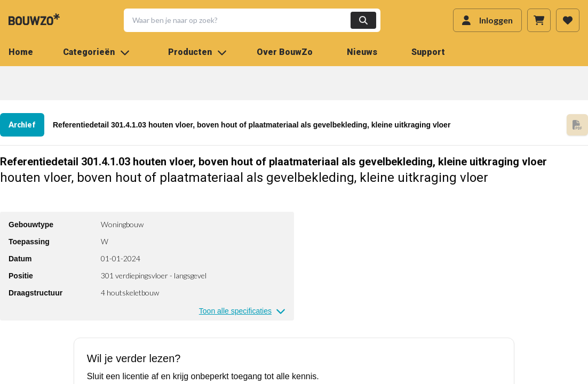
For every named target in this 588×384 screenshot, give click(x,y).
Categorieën (96, 52)
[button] (246, 20)
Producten (197, 52)
